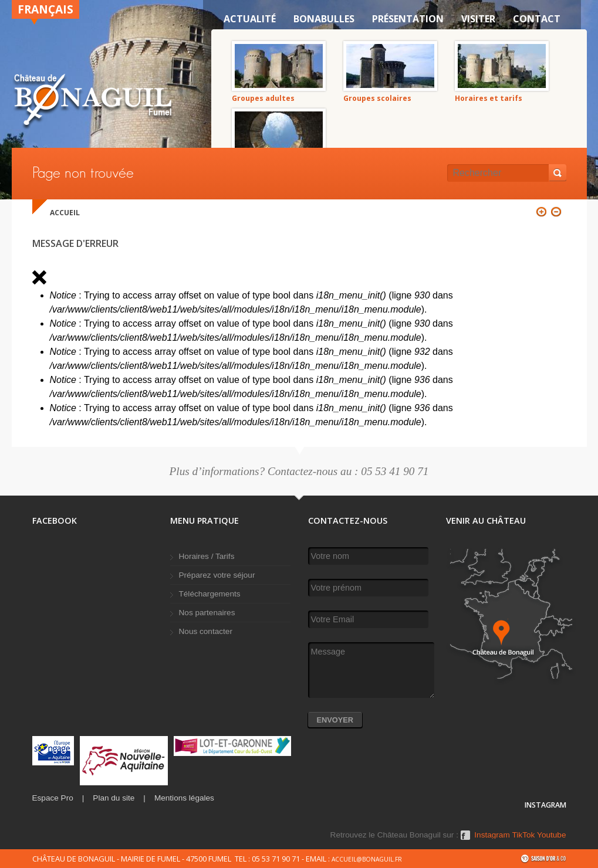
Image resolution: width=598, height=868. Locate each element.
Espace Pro (53, 798)
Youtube (551, 835)
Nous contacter (206, 631)
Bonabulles (324, 19)
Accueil (65, 213)
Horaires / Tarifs (207, 556)
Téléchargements (210, 594)
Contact (537, 19)
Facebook (465, 839)
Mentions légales (184, 798)
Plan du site (114, 798)
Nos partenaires (207, 613)
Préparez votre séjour (217, 575)
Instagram (492, 835)
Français (45, 9)
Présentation (408, 19)
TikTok (524, 835)
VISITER (478, 19)
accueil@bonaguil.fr (367, 859)
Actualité (250, 19)
